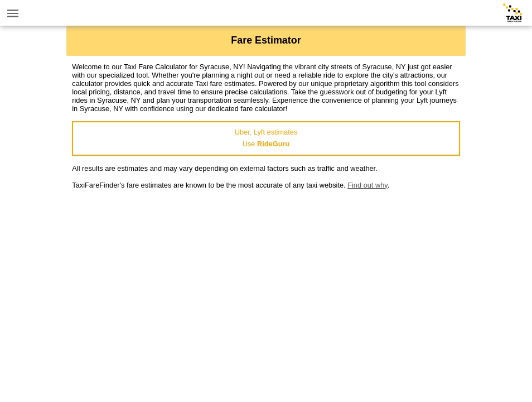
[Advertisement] (266, 267)
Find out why (367, 185)
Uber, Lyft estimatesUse (266, 138)
